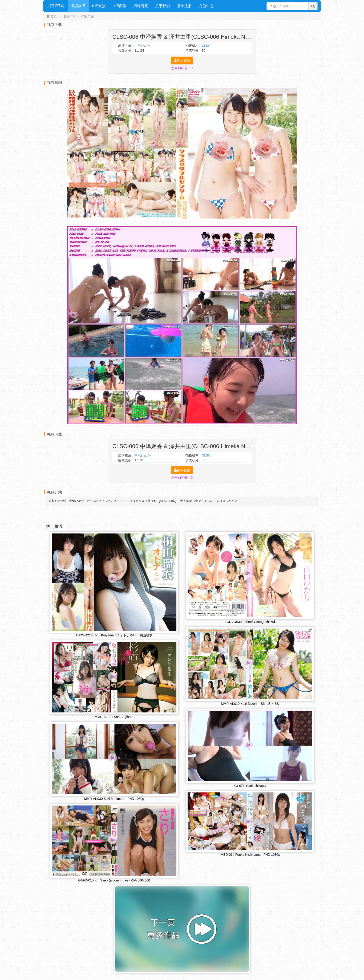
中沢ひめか (143, 46)
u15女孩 (99, 6)
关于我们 (162, 6)
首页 (54, 16)
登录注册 (184, 6)
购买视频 (182, 61)
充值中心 (206, 6)
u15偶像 (119, 6)
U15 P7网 (55, 6)
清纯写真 (141, 6)
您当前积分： (182, 68)
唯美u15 (78, 6)
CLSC (206, 46)
